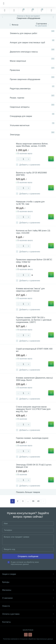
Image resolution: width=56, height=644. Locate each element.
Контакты (28, 622)
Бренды (28, 582)
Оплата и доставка (28, 614)
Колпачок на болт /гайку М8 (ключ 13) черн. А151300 (33, 232)
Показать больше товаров (28, 492)
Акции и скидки (28, 574)
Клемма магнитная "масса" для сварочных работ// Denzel (30, 290)
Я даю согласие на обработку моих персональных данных (25, 563)
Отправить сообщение (28, 556)
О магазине (28, 598)
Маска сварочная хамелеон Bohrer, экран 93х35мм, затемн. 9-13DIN (32, 145)
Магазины (28, 590)
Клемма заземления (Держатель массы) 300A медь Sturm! (34, 379)
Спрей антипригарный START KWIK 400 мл (34, 350)
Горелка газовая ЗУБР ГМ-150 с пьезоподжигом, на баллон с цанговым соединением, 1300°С (34, 320)
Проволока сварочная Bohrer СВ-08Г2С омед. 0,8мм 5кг (34, 261)
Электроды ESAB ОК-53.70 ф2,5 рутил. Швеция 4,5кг (34, 466)
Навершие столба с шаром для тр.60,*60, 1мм (30, 203)
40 (38, 501)
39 (33, 501)
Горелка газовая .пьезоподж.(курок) (32, 438)
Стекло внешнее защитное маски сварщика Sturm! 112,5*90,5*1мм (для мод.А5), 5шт (33, 409)
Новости (28, 606)
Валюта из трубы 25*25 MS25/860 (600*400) (31, 174)
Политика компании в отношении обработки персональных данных (28, 639)
